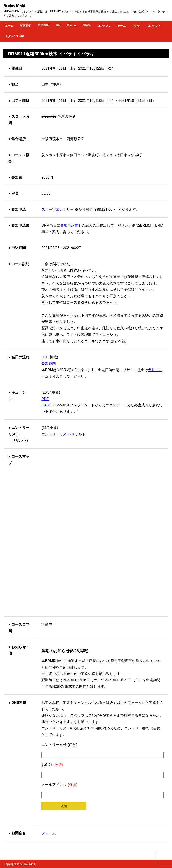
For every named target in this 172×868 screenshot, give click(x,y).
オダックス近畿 (15, 36)
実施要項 (25, 26)
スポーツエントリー (58, 209)
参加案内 (49, 363)
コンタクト (154, 26)
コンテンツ (104, 26)
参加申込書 (69, 225)
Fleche (71, 25)
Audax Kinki (14, 6)
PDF (45, 399)
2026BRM (43, 25)
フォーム (49, 833)
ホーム (9, 26)
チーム (122, 26)
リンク (136, 26)
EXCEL (47, 405)
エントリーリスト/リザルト (63, 434)
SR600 (87, 25)
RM (58, 25)
